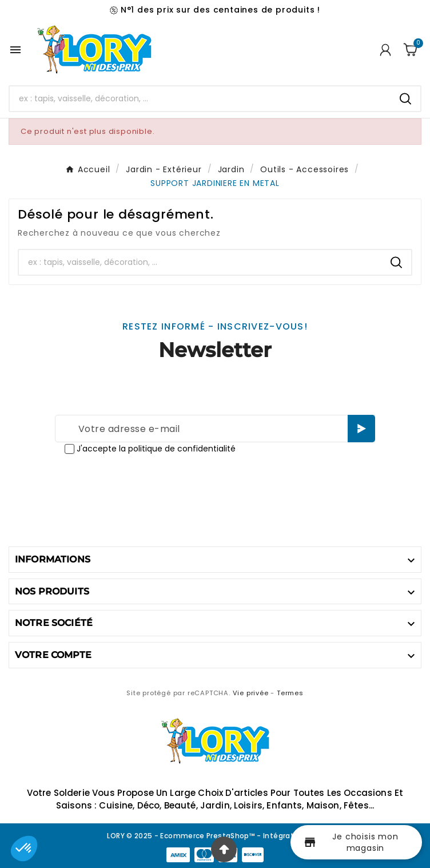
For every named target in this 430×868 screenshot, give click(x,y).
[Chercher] (200, 98)
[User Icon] (385, 50)
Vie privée (251, 693)
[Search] (405, 99)
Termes (290, 693)
